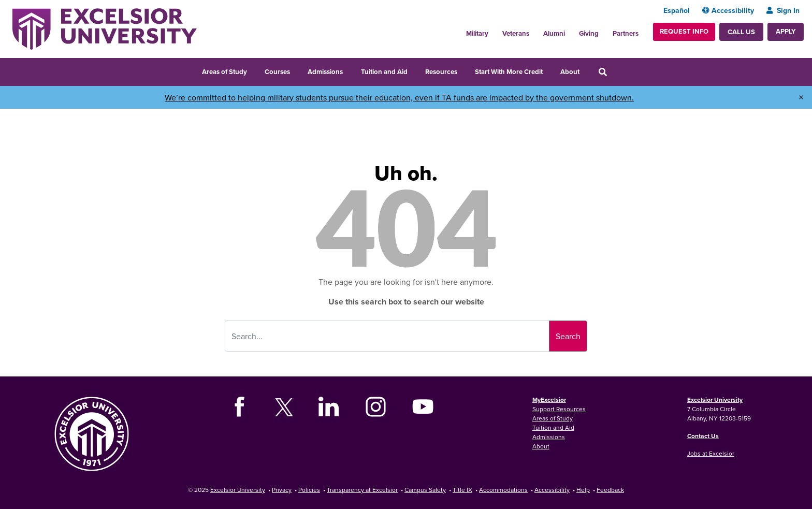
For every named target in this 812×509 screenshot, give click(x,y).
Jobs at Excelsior (711, 453)
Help (583, 490)
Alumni (554, 33)
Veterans (516, 33)
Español (677, 10)
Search (568, 336)
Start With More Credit (509, 72)
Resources (441, 72)
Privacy (282, 490)
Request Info (684, 31)
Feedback (610, 490)
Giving (589, 33)
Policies (309, 490)
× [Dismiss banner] (801, 97)
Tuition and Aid (384, 72)
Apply (786, 31)
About (570, 72)
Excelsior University (715, 399)
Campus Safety (425, 490)
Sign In (783, 10)
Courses (277, 72)
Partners (626, 33)
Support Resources (559, 409)
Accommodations (503, 490)
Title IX (462, 490)
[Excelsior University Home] (105, 28)
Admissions (325, 72)
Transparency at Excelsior (362, 490)
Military (477, 33)
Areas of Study (224, 72)
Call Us (741, 32)
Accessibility (728, 10)
